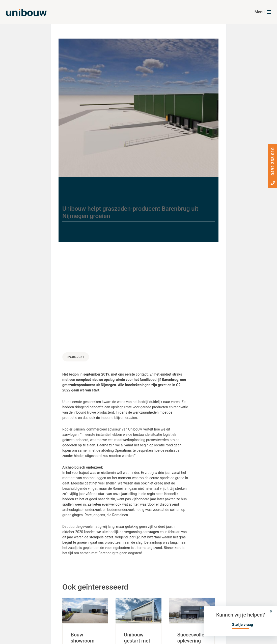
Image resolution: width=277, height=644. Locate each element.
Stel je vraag (243, 625)
